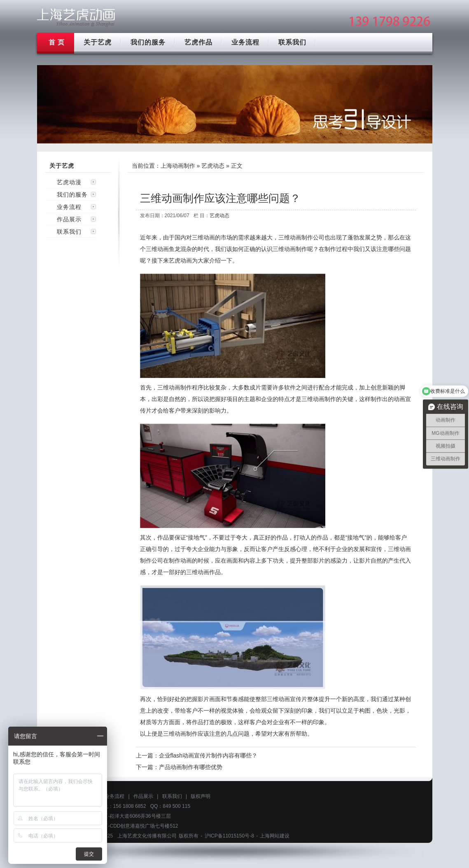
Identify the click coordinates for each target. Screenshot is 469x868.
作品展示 (69, 219)
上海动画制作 (178, 166)
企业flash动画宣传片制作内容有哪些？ (208, 755)
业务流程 (245, 42)
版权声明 (201, 796)
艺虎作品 (198, 42)
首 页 (57, 42)
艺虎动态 (213, 166)
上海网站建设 (275, 836)
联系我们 (292, 42)
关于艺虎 (98, 42)
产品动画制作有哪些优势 (191, 767)
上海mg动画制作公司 (76, 18)
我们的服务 (148, 42)
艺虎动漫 (69, 182)
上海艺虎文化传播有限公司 (147, 836)
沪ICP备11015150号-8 (229, 836)
